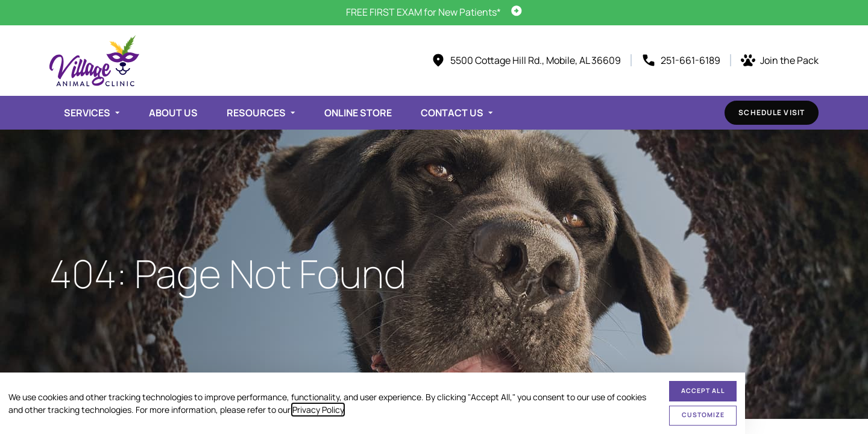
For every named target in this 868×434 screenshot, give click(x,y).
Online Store (358, 113)
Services (87, 113)
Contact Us (452, 113)
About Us (173, 113)
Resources (256, 113)
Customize (703, 415)
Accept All (703, 391)
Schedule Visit (772, 112)
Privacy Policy (318, 410)
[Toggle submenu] (118, 113)
